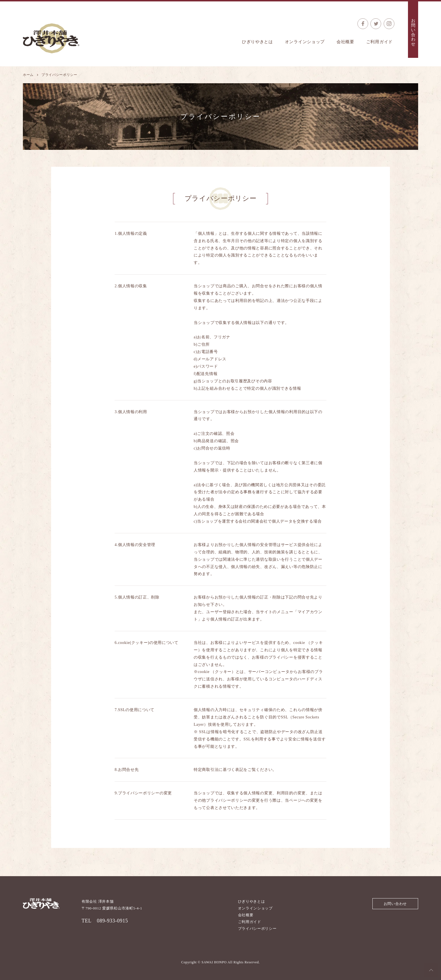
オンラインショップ (305, 42)
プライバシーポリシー (257, 929)
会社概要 (345, 42)
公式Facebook (363, 24)
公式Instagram (389, 24)
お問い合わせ (413, 32)
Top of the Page (431, 970)
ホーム (28, 75)
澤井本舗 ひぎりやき (51, 38)
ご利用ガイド (379, 42)
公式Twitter (376, 24)
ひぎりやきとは (257, 42)
